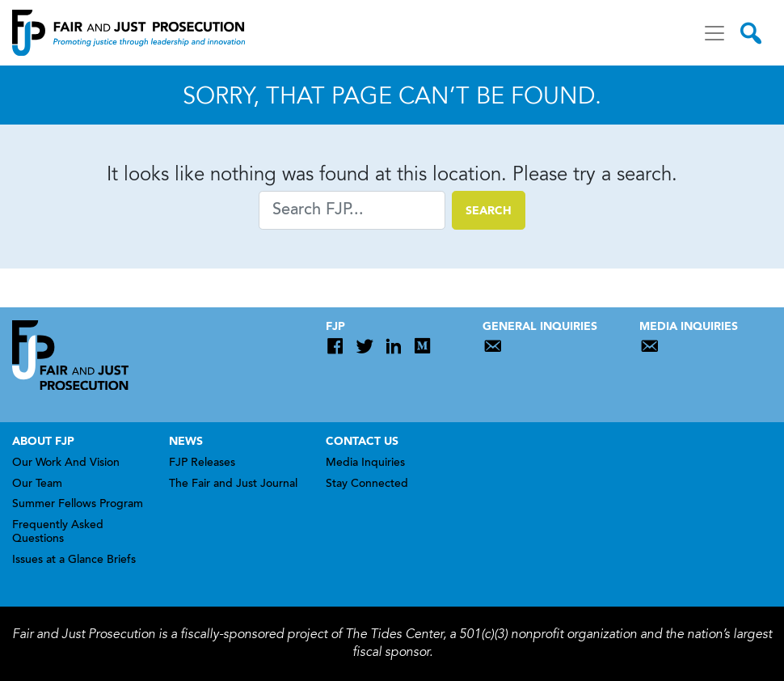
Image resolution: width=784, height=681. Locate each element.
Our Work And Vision (66, 463)
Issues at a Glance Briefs (74, 560)
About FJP (43, 442)
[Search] (352, 210)
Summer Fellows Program (78, 505)
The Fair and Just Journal (233, 484)
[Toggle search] (751, 33)
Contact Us (362, 442)
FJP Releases (202, 463)
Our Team (37, 484)
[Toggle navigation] (714, 33)
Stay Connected (367, 484)
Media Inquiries (365, 463)
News (186, 442)
